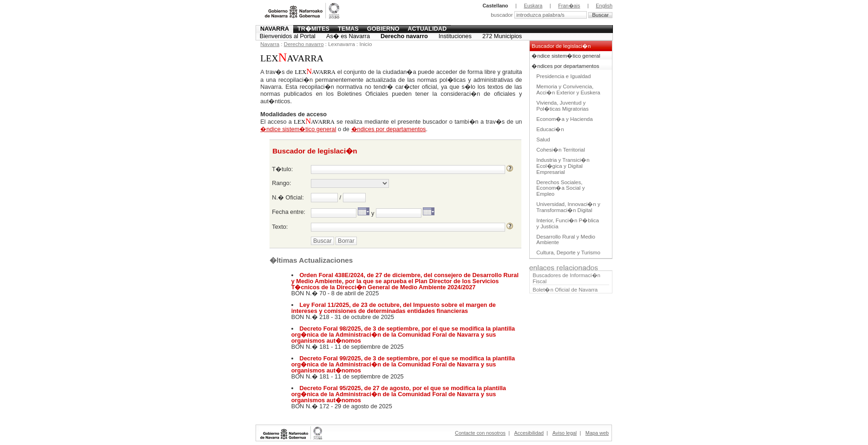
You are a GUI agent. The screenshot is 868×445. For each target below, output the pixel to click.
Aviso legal (565, 433)
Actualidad (427, 29)
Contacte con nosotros (480, 433)
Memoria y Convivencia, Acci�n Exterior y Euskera (568, 90)
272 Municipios (502, 36)
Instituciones (455, 36)
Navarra (275, 29)
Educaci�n (550, 129)
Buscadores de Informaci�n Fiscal (566, 278)
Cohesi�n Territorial (561, 150)
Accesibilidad (529, 433)
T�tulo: (282, 169)
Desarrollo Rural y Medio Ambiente (566, 240)
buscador (503, 15)
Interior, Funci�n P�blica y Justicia (568, 223)
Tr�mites (313, 29)
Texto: (280, 227)
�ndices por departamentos (565, 66)
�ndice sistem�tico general (566, 56)
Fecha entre (288, 212)
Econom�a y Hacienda (564, 119)
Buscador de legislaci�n (561, 46)
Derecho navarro (404, 36)
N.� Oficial (287, 197)
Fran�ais (569, 6)
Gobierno (383, 29)
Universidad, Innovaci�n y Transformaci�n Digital (568, 207)
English (604, 6)
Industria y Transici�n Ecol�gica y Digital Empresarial (563, 166)
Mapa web (597, 433)
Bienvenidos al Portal (288, 36)
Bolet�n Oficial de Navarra (565, 290)
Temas (348, 29)
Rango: (281, 183)
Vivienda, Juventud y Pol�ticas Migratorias (562, 106)
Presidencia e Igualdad (563, 76)
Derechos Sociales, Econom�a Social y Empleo (560, 188)
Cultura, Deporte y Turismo (568, 252)
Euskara (533, 6)
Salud (543, 139)
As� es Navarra (348, 36)
